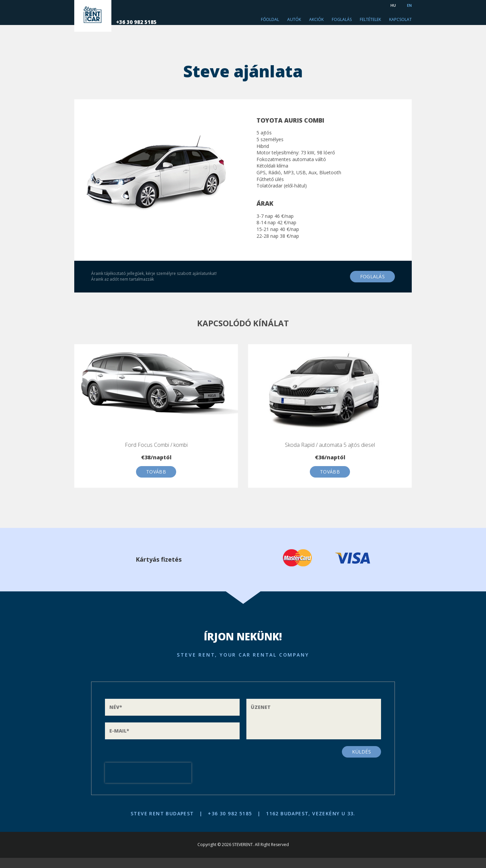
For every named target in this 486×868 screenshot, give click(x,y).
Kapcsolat (400, 20)
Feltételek (370, 20)
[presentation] (148, 773)
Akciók (316, 20)
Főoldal (270, 20)
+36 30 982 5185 (162, 22)
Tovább (156, 472)
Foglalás (342, 20)
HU (393, 5)
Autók (294, 20)
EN (409, 5)
